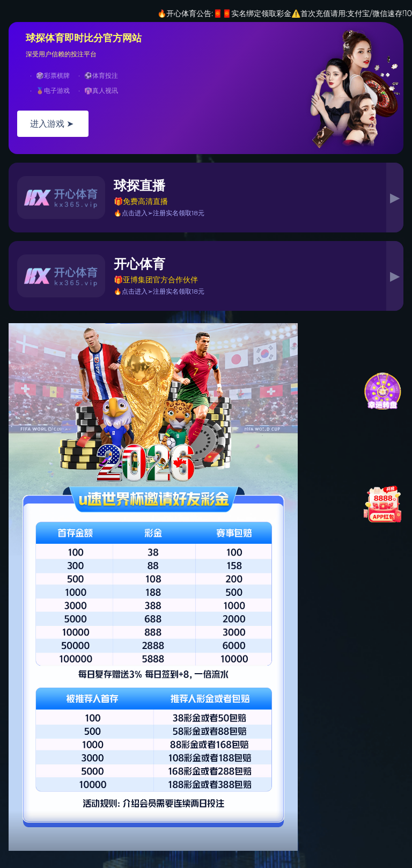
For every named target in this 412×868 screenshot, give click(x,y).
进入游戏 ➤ (53, 124)
